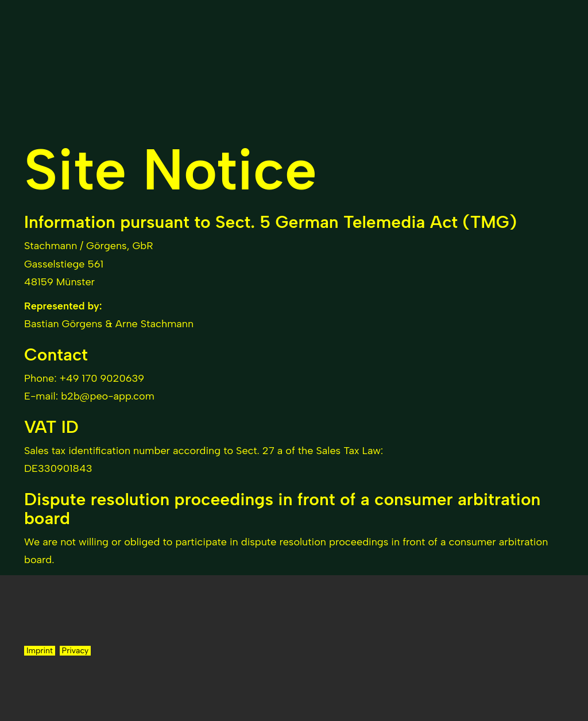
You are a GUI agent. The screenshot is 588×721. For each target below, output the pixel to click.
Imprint (40, 651)
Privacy (76, 651)
